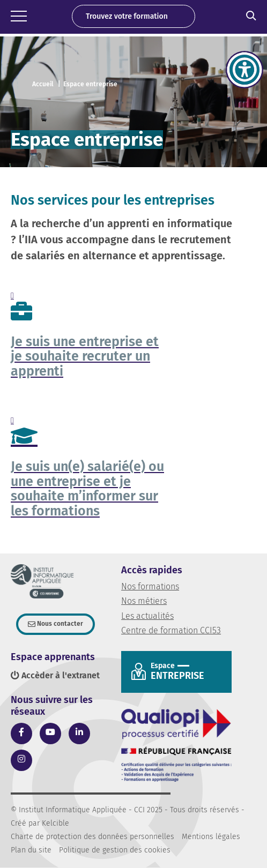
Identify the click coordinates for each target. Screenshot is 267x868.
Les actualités (147, 616)
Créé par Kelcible (40, 823)
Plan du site (31, 850)
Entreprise (187, 672)
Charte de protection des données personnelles (92, 837)
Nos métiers (144, 601)
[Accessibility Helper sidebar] (244, 70)
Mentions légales (211, 837)
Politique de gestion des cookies (115, 850)
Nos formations (150, 586)
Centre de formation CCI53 (171, 630)
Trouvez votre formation (127, 16)
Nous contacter (59, 624)
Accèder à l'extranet (55, 675)
